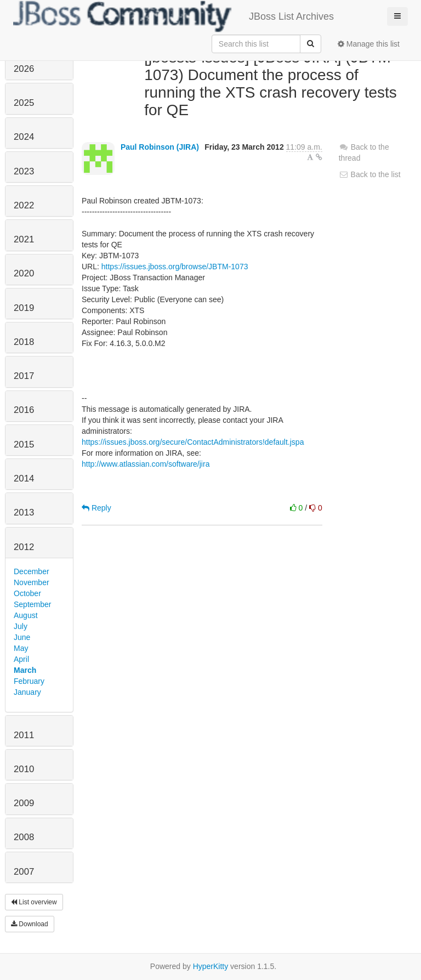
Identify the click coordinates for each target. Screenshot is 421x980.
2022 (24, 205)
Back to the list (370, 174)
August (26, 615)
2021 (24, 239)
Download (30, 924)
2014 (24, 478)
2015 (24, 444)
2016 (24, 410)
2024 (24, 137)
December (32, 571)
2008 (24, 837)
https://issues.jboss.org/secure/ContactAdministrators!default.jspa (193, 442)
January (27, 692)
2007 (24, 872)
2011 (24, 735)
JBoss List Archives (173, 16)
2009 (24, 803)
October (27, 593)
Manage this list (369, 44)
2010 (24, 769)
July (21, 626)
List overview (34, 902)
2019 (24, 308)
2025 (24, 103)
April (21, 659)
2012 (24, 547)
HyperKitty (211, 966)
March (25, 670)
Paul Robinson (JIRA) (160, 147)
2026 (24, 69)
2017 (24, 376)
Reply (96, 508)
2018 (24, 342)
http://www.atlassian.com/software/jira (146, 464)
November (32, 582)
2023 (24, 171)
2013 (24, 512)
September (32, 604)
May (21, 648)
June (22, 637)
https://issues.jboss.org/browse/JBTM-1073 (175, 267)
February (29, 681)
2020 (24, 273)
